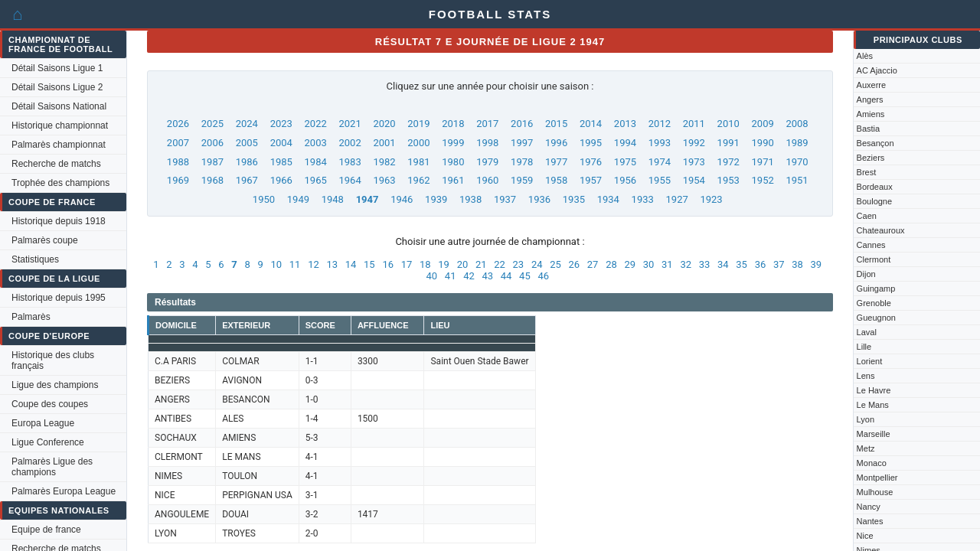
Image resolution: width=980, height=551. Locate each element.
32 (686, 264)
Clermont (874, 259)
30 (649, 264)
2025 (212, 124)
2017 (487, 124)
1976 (591, 162)
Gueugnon (876, 318)
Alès (865, 56)
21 (481, 264)
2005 (247, 143)
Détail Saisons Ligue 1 (57, 68)
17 (407, 264)
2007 (178, 143)
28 (611, 264)
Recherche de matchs (56, 164)
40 (432, 276)
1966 (281, 180)
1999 (453, 143)
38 (797, 264)
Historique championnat (60, 126)
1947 (367, 199)
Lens (866, 376)
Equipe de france (46, 530)
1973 (694, 162)
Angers (870, 99)
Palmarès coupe (45, 240)
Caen (867, 216)
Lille (864, 347)
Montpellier (877, 478)
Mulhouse (875, 492)
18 (425, 264)
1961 (453, 180)
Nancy (869, 507)
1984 (316, 162)
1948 (333, 199)
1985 (281, 162)
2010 (728, 124)
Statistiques (35, 259)
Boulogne (875, 201)
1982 (384, 162)
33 (705, 264)
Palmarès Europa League (64, 491)
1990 (763, 143)
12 (314, 264)
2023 (281, 124)
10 (277, 264)
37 (779, 264)
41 (451, 276)
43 (487, 276)
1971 (763, 162)
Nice (865, 536)
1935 (574, 199)
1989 (797, 143)
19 (444, 264)
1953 (728, 180)
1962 (418, 180)
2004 (281, 143)
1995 (591, 143)
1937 (505, 199)
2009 (763, 124)
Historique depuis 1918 (59, 221)
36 (761, 264)
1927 (677, 199)
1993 (660, 143)
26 (575, 264)
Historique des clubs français (53, 360)
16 (388, 264)
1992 (694, 143)
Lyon (866, 419)
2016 (522, 124)
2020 (384, 124)
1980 (453, 162)
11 (295, 264)
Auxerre (872, 85)
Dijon (866, 274)
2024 (247, 124)
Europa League (43, 423)
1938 (470, 199)
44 (506, 276)
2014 (591, 124)
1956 (625, 180)
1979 (487, 162)
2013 (625, 124)
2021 (350, 124)
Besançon (875, 143)
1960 (487, 180)
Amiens (871, 114)
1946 (402, 199)
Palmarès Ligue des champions (52, 467)
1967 (247, 180)
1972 (728, 162)
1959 (522, 180)
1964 (350, 180)
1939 (436, 199)
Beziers (871, 158)
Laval (867, 332)
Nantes (870, 521)
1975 (625, 162)
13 (332, 264)
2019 (418, 124)
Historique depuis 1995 (59, 298)
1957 (591, 180)
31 (667, 264)
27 (593, 264)
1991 (728, 143)
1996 (556, 143)
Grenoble (874, 303)
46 (543, 276)
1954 (694, 180)
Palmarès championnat (59, 145)
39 (817, 264)
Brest (867, 172)
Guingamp (876, 289)
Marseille (874, 434)
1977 (556, 162)
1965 (316, 180)
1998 (487, 143)
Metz (866, 448)
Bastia (869, 129)
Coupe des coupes (50, 404)
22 (500, 264)
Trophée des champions (60, 183)
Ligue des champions (55, 385)
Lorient (870, 361)
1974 (660, 162)
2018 (453, 124)
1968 (212, 180)
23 (519, 264)
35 (742, 264)
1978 (522, 162)
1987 (212, 162)
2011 (694, 124)
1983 (350, 162)
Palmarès (31, 317)
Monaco (872, 463)
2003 (316, 143)
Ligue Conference (48, 442)
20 (463, 264)
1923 (711, 199)
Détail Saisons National (59, 106)
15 (369, 264)
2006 (212, 143)
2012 (660, 124)
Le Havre (874, 390)
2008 (797, 124)
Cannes (871, 245)
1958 (556, 180)
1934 (608, 199)
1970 (797, 162)
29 (630, 264)
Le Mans (873, 405)
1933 (643, 199)
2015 (556, 124)
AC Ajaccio (877, 70)
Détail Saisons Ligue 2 (57, 87)
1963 (384, 180)
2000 (418, 143)
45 (525, 276)
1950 (264, 199)
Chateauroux (881, 230)
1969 (178, 180)
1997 (522, 143)
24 (537, 264)
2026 (178, 124)
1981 (418, 162)
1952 (763, 180)
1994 (625, 143)
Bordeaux (875, 187)
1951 (797, 180)
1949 (298, 199)
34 (723, 264)
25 (555, 264)
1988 (178, 162)
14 (351, 264)
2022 (316, 124)
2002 (350, 143)
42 (469, 276)
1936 (539, 199)
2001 (384, 143)
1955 (660, 180)
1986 (247, 162)
